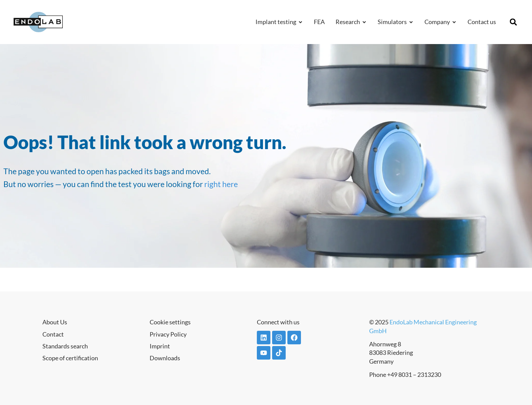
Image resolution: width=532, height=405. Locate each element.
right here (221, 184)
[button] (513, 22)
